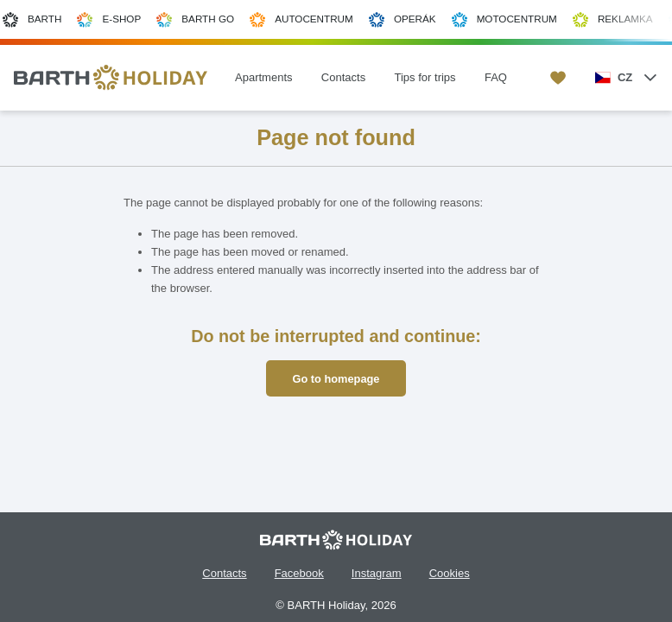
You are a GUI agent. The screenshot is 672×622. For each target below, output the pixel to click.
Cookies (450, 573)
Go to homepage (336, 379)
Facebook (299, 573)
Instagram (377, 573)
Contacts (224, 573)
